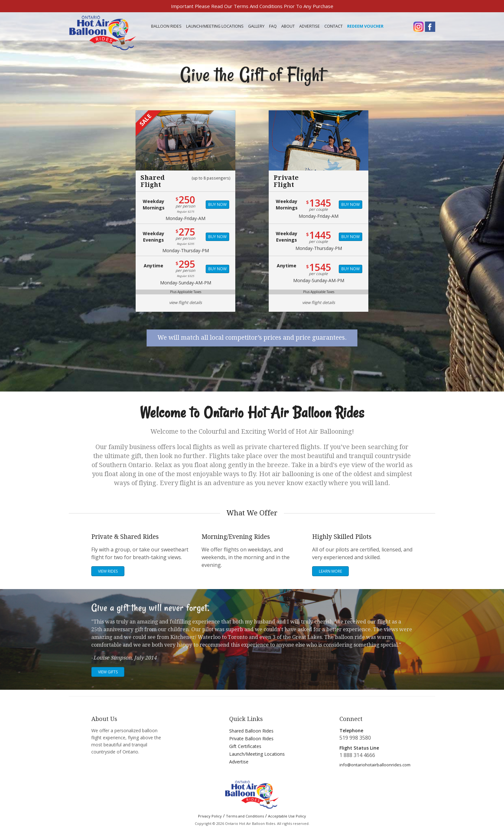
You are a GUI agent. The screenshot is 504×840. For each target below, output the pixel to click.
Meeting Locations (215, 26)
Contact (333, 26)
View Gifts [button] (108, 672)
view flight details (185, 302)
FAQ (273, 26)
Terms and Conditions (245, 816)
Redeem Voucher (365, 26)
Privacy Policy (210, 816)
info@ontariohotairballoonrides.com (375, 765)
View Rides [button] (108, 571)
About (288, 26)
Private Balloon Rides (251, 738)
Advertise (310, 26)
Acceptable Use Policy (287, 816)
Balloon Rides (166, 26)
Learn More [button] (330, 571)
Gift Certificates (245, 746)
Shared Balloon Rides (251, 731)
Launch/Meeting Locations (257, 754)
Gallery (256, 26)
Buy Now (217, 204)
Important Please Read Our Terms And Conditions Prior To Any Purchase (252, 6)
